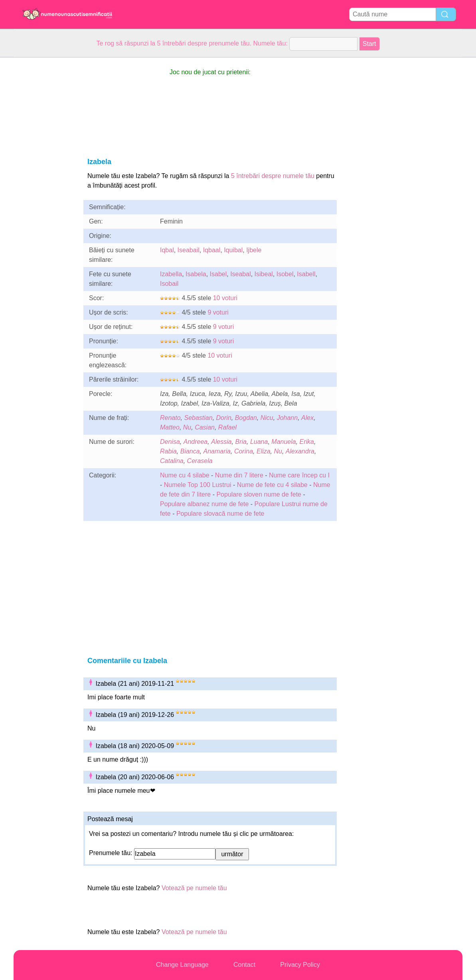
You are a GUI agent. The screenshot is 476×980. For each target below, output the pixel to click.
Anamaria (217, 451)
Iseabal (241, 274)
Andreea (196, 442)
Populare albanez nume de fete (204, 504)
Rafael (227, 427)
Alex (307, 418)
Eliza (264, 451)
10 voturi (225, 298)
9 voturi (218, 312)
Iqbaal (212, 250)
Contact (244, 965)
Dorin (224, 418)
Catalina (172, 461)
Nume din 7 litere (239, 475)
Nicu (267, 418)
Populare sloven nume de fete (259, 494)
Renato (170, 418)
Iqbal (167, 250)
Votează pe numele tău (194, 888)
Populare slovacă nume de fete (220, 514)
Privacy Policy (300, 965)
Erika (307, 442)
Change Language (182, 965)
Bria (241, 442)
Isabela (196, 274)
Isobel (285, 274)
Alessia (221, 442)
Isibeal (264, 274)
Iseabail (189, 250)
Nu (187, 427)
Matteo (170, 427)
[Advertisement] (45, 177)
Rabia (168, 451)
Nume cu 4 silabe (185, 475)
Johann (287, 418)
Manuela (283, 442)
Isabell (306, 274)
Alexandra (300, 451)
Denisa (170, 442)
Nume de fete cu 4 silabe (272, 485)
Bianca (190, 451)
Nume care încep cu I (299, 475)
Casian (205, 427)
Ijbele (254, 250)
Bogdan (246, 418)
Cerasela (200, 461)
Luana (259, 442)
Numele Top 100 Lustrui (198, 485)
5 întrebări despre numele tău (273, 176)
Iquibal (233, 250)
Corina (244, 451)
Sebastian (198, 418)
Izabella (171, 274)
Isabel (218, 274)
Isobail (169, 284)
